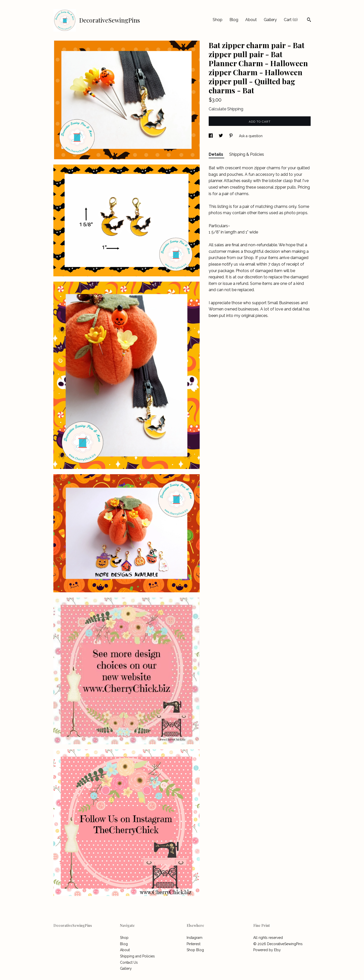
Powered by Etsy (267, 950)
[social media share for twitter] (221, 136)
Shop (218, 20)
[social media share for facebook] (211, 136)
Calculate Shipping (226, 109)
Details (216, 154)
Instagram (195, 938)
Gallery (270, 20)
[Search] (309, 20)
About (251, 20)
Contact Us (129, 962)
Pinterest (194, 944)
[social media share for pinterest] (231, 136)
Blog (234, 20)
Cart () (291, 20)
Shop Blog (195, 950)
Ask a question (251, 136)
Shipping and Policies (137, 956)
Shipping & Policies (247, 154)
